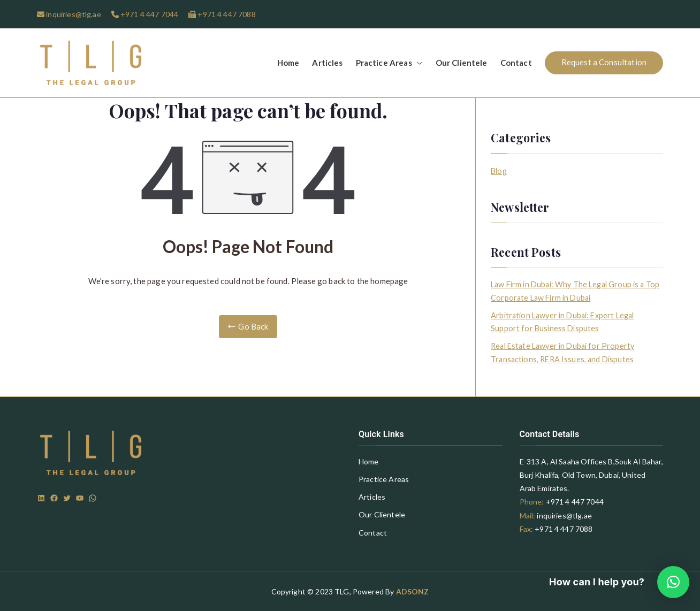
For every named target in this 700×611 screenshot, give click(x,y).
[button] (417, 63)
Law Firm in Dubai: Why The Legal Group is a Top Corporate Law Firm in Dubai (575, 291)
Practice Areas (389, 63)
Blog (499, 171)
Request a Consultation (604, 62)
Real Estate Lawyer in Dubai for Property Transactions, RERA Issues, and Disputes (562, 352)
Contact (516, 63)
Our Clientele (462, 63)
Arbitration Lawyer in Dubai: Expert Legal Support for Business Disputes (562, 322)
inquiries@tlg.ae (73, 14)
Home (288, 63)
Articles (327, 63)
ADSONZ (413, 591)
